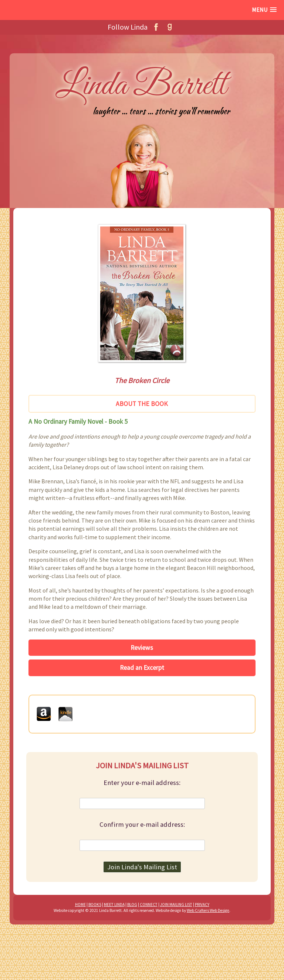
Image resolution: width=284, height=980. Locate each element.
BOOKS (95, 905)
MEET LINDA (114, 905)
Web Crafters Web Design (208, 910)
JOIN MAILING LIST (176, 905)
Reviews (142, 648)
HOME (80, 905)
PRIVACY (202, 905)
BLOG (132, 905)
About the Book (142, 404)
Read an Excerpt (142, 668)
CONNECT (149, 905)
